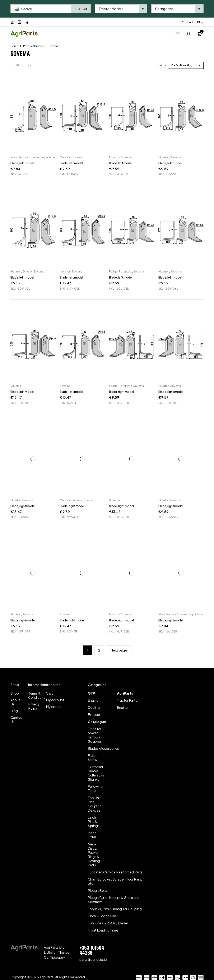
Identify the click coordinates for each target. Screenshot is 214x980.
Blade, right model (121, 392)
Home (14, 46)
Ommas (27, 271)
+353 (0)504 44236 (92, 950)
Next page (119, 650)
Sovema (34, 157)
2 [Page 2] (99, 650)
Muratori (65, 157)
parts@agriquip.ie (93, 959)
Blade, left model (22, 163)
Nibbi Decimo (19, 157)
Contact (187, 22)
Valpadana (48, 157)
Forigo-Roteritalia (121, 271)
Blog (200, 22)
